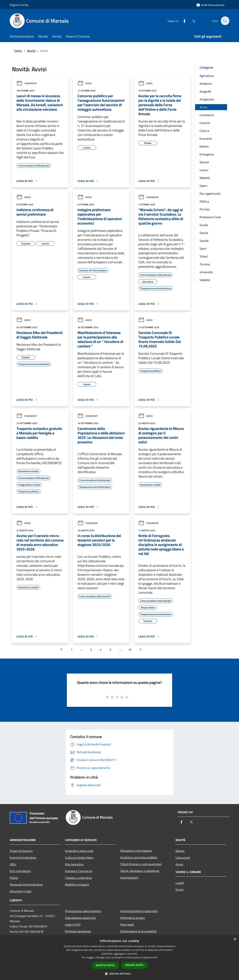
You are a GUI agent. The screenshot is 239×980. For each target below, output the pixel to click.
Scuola (204, 225)
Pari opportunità (210, 194)
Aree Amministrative (23, 858)
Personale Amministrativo (26, 884)
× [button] (235, 939)
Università (206, 272)
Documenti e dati (21, 891)
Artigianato (207, 99)
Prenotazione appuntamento (83, 911)
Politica (204, 201)
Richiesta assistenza (78, 931)
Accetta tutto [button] (105, 965)
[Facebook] (182, 21)
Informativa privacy (133, 918)
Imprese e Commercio (79, 871)
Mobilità (205, 178)
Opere (203, 186)
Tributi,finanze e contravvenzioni (141, 864)
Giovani (204, 162)
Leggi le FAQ (73, 924)
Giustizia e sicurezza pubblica (139, 857)
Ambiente (206, 84)
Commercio (207, 115)
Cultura (204, 131)
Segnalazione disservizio (80, 918)
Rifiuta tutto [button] (135, 965)
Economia (206, 139)
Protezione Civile (210, 217)
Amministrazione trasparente (139, 911)
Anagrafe (205, 91)
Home (18, 51)
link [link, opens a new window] (155, 957)
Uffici (13, 864)
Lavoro (204, 170)
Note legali (127, 924)
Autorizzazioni (129, 878)
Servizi (204, 233)
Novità (31, 51)
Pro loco (205, 209)
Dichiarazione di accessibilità (138, 931)
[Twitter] (192, 21)
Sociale (204, 241)
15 (130, 650)
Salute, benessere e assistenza (140, 871)
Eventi (180, 889)
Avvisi (85, 83)
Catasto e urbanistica (78, 878)
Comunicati (27, 83)
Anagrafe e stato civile (79, 851)
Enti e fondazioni (20, 871)
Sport (203, 249)
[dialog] (119, 958)
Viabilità (205, 280)
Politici (14, 878)
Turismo (205, 264)
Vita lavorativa (74, 864)
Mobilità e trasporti (77, 884)
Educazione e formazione (136, 851)
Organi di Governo (21, 851)
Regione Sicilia (19, 5)
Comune (205, 123)
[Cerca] (225, 21)
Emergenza (207, 154)
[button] (119, 974)
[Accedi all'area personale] (210, 5)
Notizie (180, 851)
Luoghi (180, 883)
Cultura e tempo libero (79, 858)
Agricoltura (207, 76)
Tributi (204, 256)
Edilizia (204, 146)
